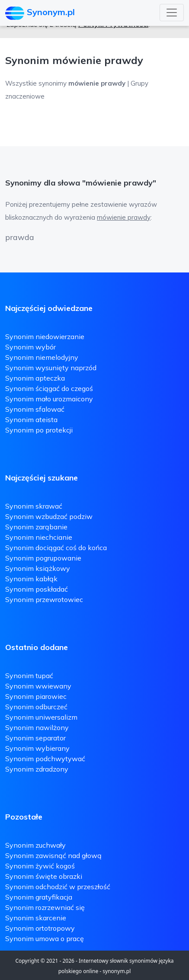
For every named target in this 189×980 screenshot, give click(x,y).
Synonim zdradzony (37, 769)
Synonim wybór (30, 347)
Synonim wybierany (37, 748)
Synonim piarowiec (36, 696)
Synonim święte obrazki (44, 876)
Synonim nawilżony (37, 727)
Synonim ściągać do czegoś (49, 388)
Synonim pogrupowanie (43, 558)
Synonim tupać (29, 676)
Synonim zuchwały (35, 845)
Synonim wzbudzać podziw (49, 516)
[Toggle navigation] (172, 13)
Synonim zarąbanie (36, 527)
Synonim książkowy (38, 568)
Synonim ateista (31, 420)
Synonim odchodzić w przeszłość (58, 887)
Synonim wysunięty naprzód (51, 368)
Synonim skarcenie (36, 918)
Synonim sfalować (35, 409)
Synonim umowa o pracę (45, 938)
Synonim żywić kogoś (40, 866)
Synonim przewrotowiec (44, 599)
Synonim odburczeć (36, 707)
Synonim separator (35, 738)
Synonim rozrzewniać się (45, 907)
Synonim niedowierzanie (45, 336)
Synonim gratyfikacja (39, 897)
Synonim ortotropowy (40, 928)
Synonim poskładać (37, 589)
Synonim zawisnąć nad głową (53, 855)
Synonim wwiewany (38, 686)
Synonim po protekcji (39, 430)
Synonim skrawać (34, 506)
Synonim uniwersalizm (41, 717)
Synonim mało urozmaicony (49, 399)
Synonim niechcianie (39, 537)
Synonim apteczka (35, 378)
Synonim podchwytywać (45, 759)
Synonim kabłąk (31, 579)
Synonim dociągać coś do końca (56, 548)
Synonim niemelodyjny (42, 357)
